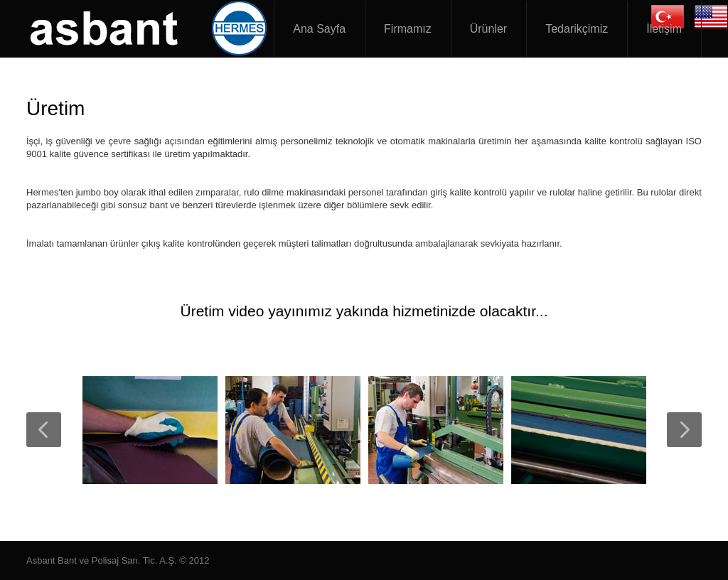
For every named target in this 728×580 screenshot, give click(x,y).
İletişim (664, 29)
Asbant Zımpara (151, 28)
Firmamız (408, 29)
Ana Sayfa (319, 29)
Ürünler (488, 29)
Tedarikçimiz (577, 29)
